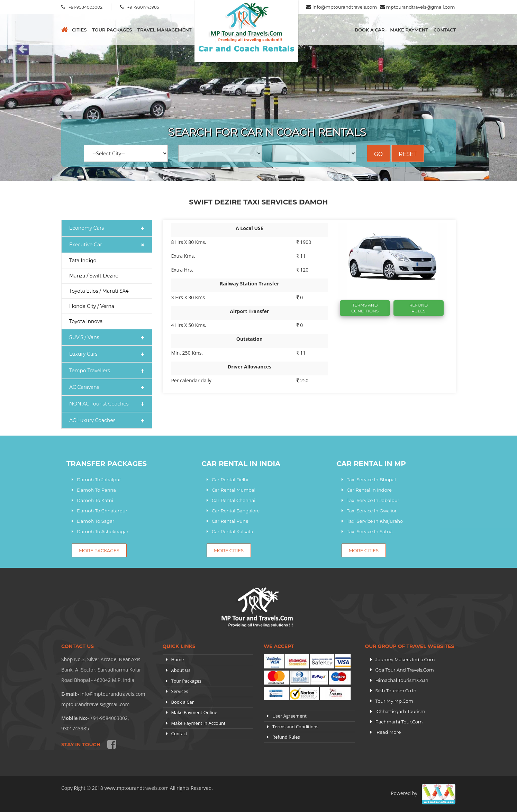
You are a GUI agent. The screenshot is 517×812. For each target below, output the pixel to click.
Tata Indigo (83, 261)
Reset (408, 154)
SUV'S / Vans (84, 337)
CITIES (79, 30)
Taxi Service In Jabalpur (373, 500)
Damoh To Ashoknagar (103, 531)
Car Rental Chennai (234, 500)
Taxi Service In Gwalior (372, 511)
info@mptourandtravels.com (345, 7)
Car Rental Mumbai (234, 490)
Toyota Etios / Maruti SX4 (99, 291)
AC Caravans (84, 387)
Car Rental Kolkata (233, 531)
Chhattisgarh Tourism (400, 711)
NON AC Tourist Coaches (99, 404)
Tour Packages (112, 30)
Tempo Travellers (90, 371)
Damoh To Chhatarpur (102, 511)
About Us (181, 670)
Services (180, 691)
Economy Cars (87, 228)
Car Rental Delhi (230, 480)
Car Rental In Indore (369, 490)
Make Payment (409, 30)
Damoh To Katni (95, 500)
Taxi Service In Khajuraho (375, 521)
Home (178, 659)
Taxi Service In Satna (370, 531)
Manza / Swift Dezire (94, 276)
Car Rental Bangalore (236, 511)
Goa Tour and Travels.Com (405, 670)
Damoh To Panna (96, 490)
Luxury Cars (83, 354)
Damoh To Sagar (96, 521)
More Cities (229, 550)
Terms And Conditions (365, 308)
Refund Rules (419, 308)
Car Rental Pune (230, 521)
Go (379, 154)
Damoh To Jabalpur (99, 480)
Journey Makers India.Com (405, 659)
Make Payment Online (194, 712)
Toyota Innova (86, 321)
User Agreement (289, 716)
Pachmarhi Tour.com (399, 722)
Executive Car (86, 245)
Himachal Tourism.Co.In (402, 680)
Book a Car (370, 30)
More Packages (99, 550)
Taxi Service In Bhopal (371, 480)
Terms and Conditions (295, 727)
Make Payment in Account (198, 723)
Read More (388, 732)
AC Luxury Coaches (92, 420)
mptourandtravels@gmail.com (421, 7)
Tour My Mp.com (394, 701)
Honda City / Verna (92, 306)
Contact (445, 30)
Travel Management (164, 30)
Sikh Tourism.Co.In (396, 691)
